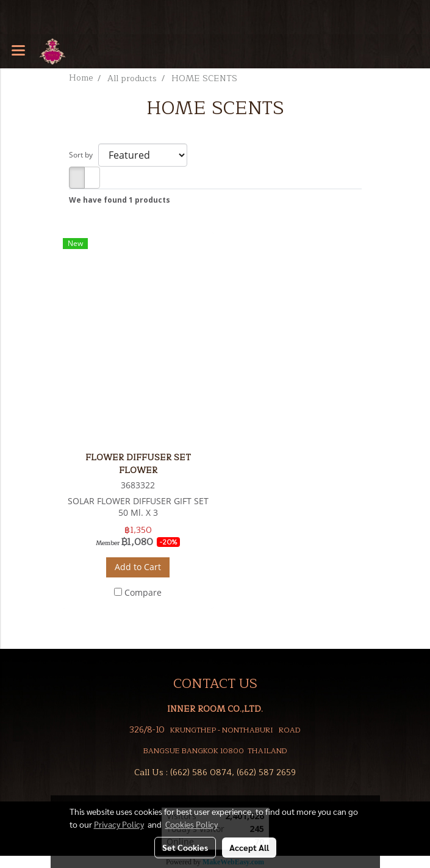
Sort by (84, 155)
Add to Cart (138, 567)
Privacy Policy (119, 824)
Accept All (249, 847)
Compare (143, 592)
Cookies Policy (192, 824)
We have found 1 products (120, 200)
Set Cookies (185, 847)
